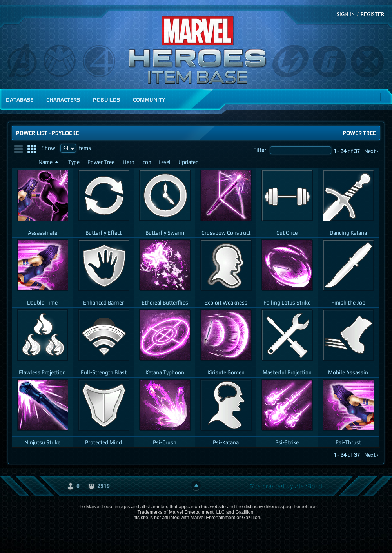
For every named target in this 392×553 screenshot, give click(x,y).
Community (149, 99)
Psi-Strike (287, 442)
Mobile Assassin (348, 372)
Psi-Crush (165, 442)
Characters (63, 99)
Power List (32, 133)
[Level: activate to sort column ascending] (165, 162)
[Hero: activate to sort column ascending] (129, 162)
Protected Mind (103, 442)
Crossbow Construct (226, 233)
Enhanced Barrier (103, 302)
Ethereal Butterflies (165, 302)
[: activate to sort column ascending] (24, 162)
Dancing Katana (348, 233)
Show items (66, 148)
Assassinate (43, 233)
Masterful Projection (287, 372)
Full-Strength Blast (104, 372)
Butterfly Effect (103, 233)
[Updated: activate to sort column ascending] (190, 162)
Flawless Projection (42, 372)
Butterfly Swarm (165, 233)
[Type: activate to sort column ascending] (75, 162)
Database (20, 99)
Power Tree (359, 133)
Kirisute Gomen (226, 372)
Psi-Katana (226, 442)
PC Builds (106, 99)
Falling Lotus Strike (287, 302)
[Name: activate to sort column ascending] (50, 162)
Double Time (42, 302)
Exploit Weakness (226, 302)
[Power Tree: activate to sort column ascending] (102, 162)
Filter (292, 150)
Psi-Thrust (348, 442)
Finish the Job (348, 302)
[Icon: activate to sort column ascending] (147, 162)
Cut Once (287, 233)
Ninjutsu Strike (42, 442)
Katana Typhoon (165, 372)
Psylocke (65, 133)
